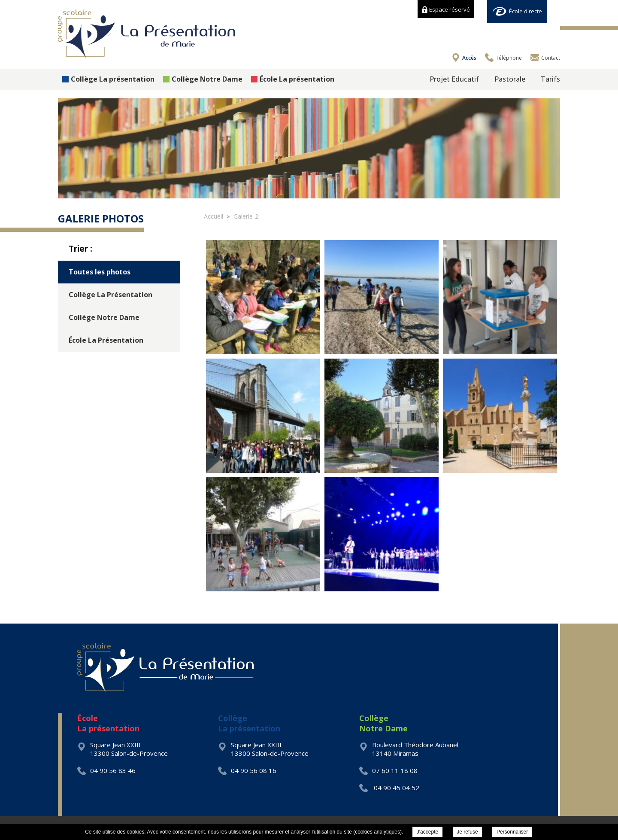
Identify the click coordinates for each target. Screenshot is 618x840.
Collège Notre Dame (203, 79)
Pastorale (510, 79)
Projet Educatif (454, 79)
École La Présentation (106, 340)
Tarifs (550, 79)
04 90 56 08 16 (247, 770)
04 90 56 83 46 (106, 770)
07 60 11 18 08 (388, 770)
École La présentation (293, 79)
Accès (469, 58)
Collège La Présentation (111, 295)
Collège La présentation (108, 79)
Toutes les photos (100, 272)
